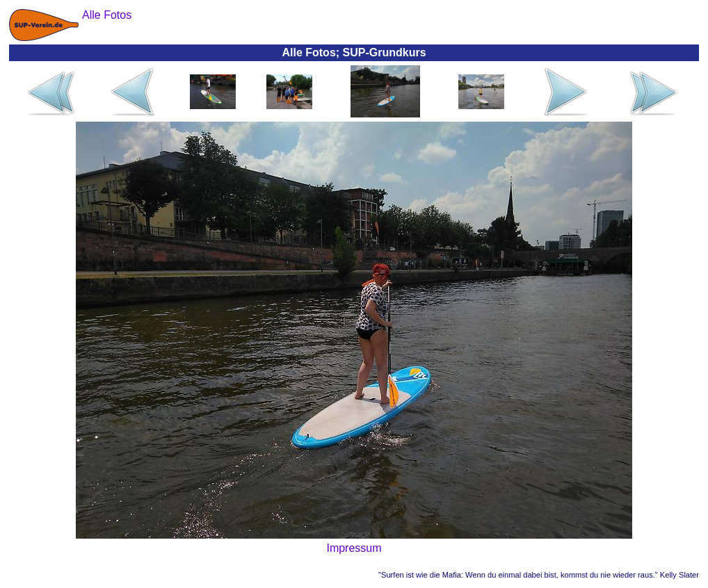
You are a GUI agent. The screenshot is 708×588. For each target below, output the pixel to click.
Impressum (354, 548)
